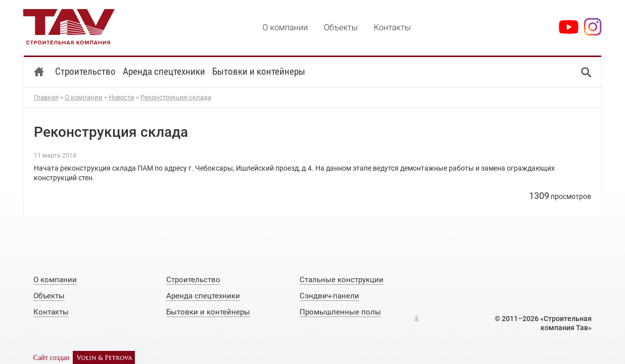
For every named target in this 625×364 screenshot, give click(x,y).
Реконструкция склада (176, 97)
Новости (122, 97)
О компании (84, 97)
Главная (46, 97)
